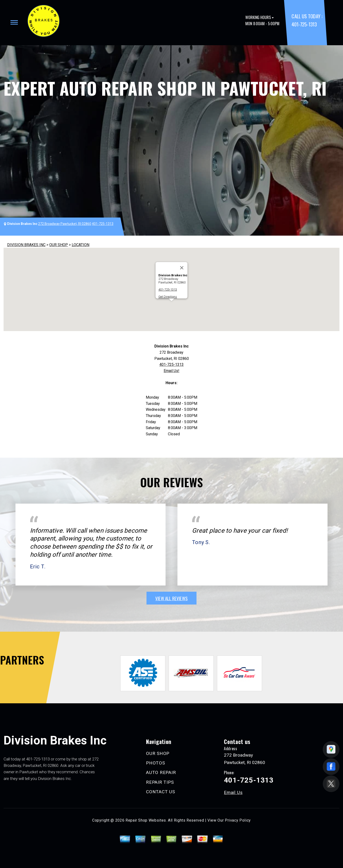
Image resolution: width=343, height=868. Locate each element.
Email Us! (171, 371)
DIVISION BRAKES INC (26, 245)
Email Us (233, 792)
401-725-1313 (304, 24)
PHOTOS (156, 763)
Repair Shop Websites (146, 820)
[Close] (182, 268)
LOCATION (81, 245)
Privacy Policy (238, 820)
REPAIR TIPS (160, 782)
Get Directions (168, 297)
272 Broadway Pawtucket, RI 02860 (65, 224)
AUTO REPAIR (161, 772)
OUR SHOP (59, 245)
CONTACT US (161, 792)
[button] (171, 305)
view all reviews (171, 598)
